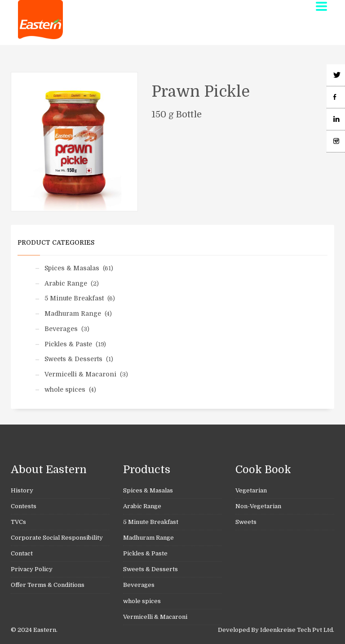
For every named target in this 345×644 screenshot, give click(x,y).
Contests (24, 506)
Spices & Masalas (72, 268)
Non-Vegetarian (258, 506)
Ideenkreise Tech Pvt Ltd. (297, 630)
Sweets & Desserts (73, 359)
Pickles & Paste (68, 344)
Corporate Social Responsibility (57, 538)
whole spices (65, 389)
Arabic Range (66, 283)
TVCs (18, 522)
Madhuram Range (73, 313)
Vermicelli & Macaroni (80, 374)
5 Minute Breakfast (74, 298)
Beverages (61, 329)
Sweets (246, 522)
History (22, 490)
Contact (22, 553)
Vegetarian (251, 490)
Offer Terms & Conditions (48, 585)
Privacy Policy (32, 569)
